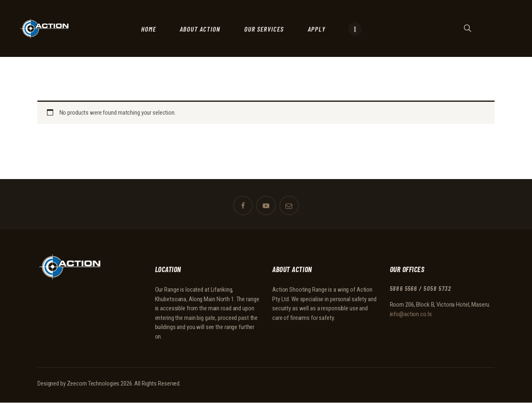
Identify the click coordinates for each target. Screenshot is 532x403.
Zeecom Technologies (93, 383)
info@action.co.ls (411, 314)
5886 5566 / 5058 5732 (423, 289)
